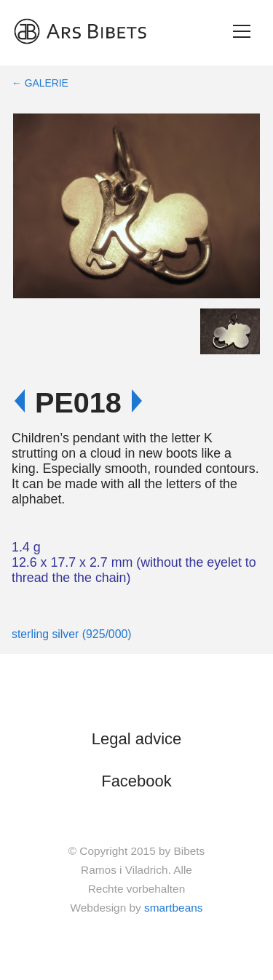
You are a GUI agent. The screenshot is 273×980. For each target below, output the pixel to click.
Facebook (136, 781)
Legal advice (137, 739)
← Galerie (40, 83)
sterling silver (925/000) (72, 634)
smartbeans (173, 908)
